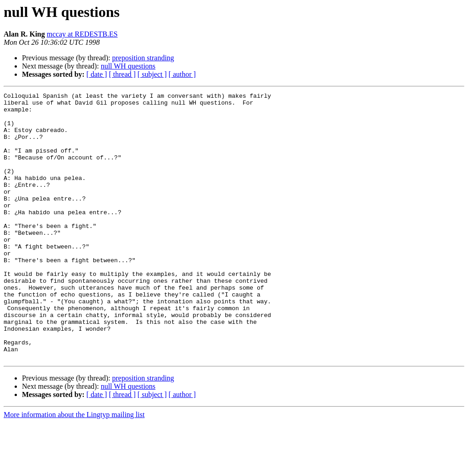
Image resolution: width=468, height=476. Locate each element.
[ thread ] (122, 74)
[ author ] (182, 74)
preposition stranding (143, 58)
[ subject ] (152, 74)
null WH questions (128, 66)
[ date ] (97, 74)
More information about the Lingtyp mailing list (74, 468)
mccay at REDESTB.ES (82, 34)
